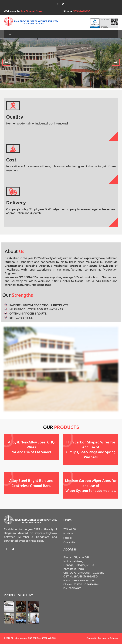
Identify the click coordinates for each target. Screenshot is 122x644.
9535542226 (80, 584)
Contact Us (69, 542)
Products (68, 533)
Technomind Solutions (108, 638)
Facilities (68, 538)
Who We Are (70, 529)
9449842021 (93, 584)
